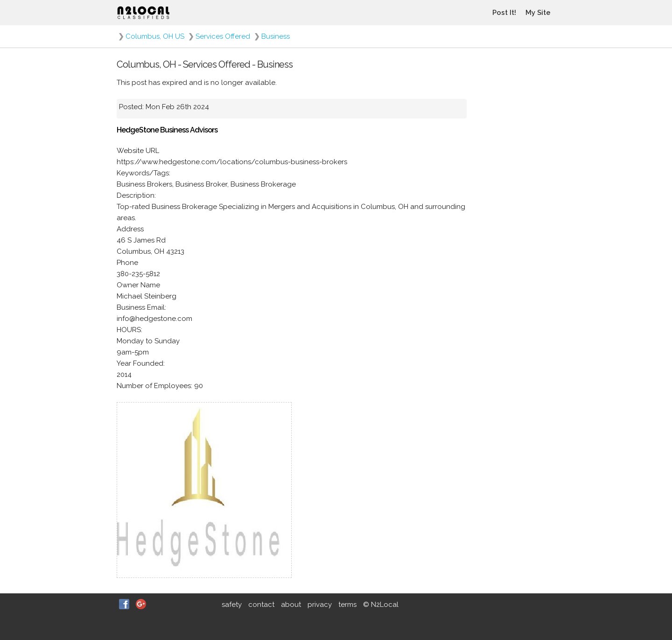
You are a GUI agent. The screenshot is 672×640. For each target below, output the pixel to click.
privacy (320, 605)
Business (276, 36)
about (291, 605)
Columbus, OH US (155, 36)
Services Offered (223, 36)
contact (261, 605)
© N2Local (381, 605)
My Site (538, 13)
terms (347, 605)
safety (232, 605)
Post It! (504, 13)
